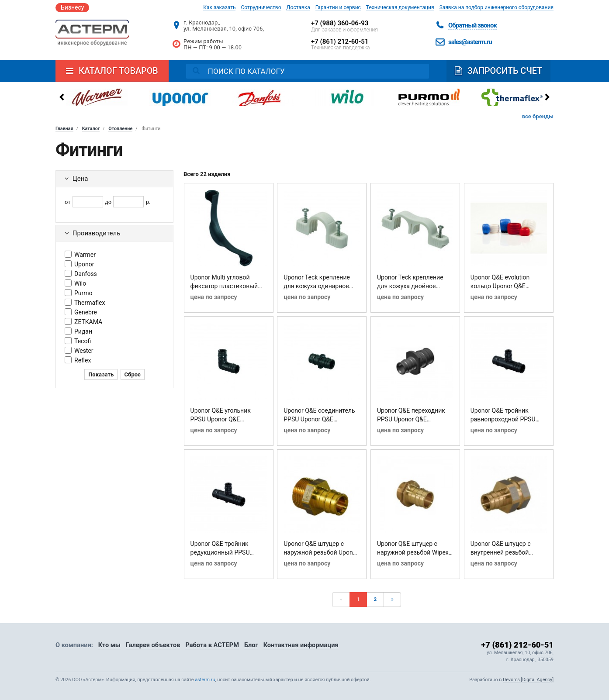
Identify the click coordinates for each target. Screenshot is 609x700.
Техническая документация (400, 7)
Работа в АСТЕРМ (212, 645)
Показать (101, 374)
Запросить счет (498, 71)
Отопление (120, 129)
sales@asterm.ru (470, 42)
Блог (251, 645)
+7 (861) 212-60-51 (340, 41)
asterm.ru (205, 680)
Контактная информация (301, 645)
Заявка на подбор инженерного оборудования (497, 7)
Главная (64, 129)
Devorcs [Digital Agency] (528, 680)
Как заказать (219, 7)
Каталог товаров (112, 71)
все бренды (538, 116)
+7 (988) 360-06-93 (340, 23)
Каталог (91, 129)
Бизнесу (72, 7)
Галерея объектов (153, 645)
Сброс (133, 374)
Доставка (298, 7)
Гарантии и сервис (338, 7)
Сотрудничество (261, 7)
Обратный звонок (472, 25)
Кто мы (109, 645)
